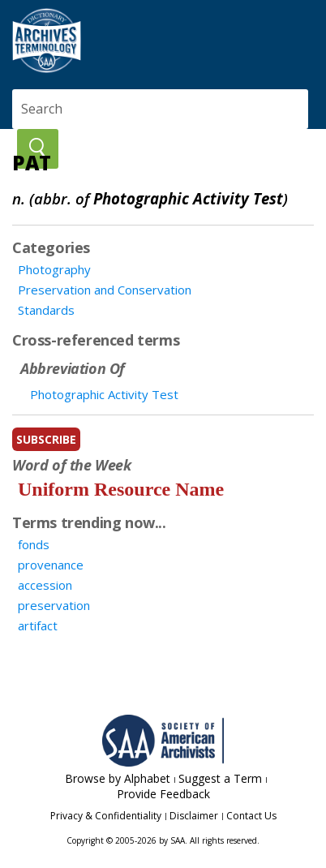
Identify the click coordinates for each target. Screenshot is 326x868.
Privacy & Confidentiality (106, 816)
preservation (54, 605)
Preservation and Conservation (105, 290)
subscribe (46, 439)
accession (45, 585)
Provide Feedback (163, 794)
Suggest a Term (220, 778)
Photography (54, 269)
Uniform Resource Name (121, 489)
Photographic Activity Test (104, 394)
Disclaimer (194, 816)
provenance (51, 565)
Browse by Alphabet (118, 778)
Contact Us (251, 816)
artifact (38, 625)
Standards (46, 310)
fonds (34, 544)
